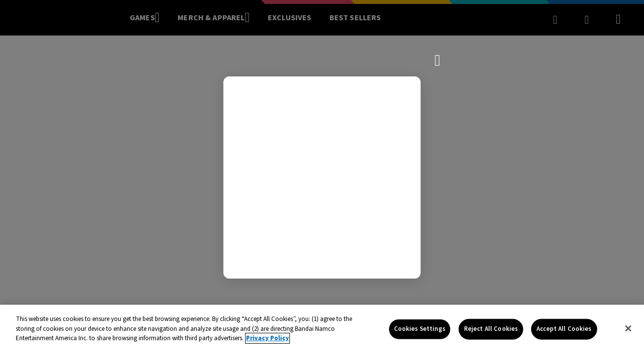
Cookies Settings (420, 329)
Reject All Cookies (491, 329)
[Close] (628, 328)
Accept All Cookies (564, 329)
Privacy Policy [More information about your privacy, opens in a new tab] (268, 338)
